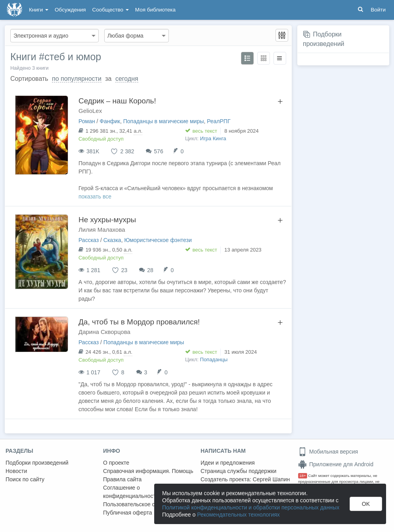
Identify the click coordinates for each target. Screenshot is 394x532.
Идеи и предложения (228, 463)
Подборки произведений (37, 463)
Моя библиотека (155, 10)
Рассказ (89, 240)
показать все (95, 196)
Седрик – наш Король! (117, 101)
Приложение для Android (336, 464)
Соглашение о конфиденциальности (131, 492)
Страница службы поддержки (238, 471)
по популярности (77, 79)
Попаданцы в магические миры (164, 121)
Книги (39, 10)
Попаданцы (214, 359)
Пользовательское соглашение (143, 504)
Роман (87, 121)
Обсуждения (70, 10)
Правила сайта (122, 479)
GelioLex (90, 111)
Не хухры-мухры (107, 220)
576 (158, 151)
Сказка (112, 240)
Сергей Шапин (271, 479)
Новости (16, 471)
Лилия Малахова (102, 230)
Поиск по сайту (25, 479)
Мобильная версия (328, 452)
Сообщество (111, 10)
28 (150, 270)
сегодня (127, 79)
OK (366, 504)
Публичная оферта (128, 513)
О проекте (116, 463)
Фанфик (110, 121)
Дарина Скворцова (104, 332)
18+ (303, 476)
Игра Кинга (213, 138)
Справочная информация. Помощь (148, 471)
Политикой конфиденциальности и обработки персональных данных (251, 507)
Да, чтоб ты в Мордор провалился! (139, 322)
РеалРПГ (219, 121)
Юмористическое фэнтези (158, 240)
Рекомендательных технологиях (238, 515)
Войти (378, 10)
